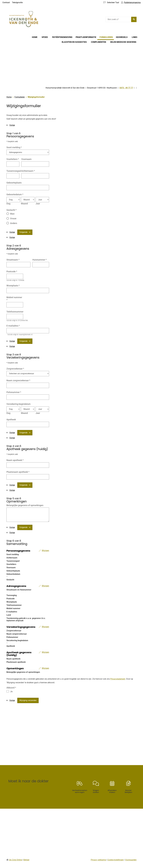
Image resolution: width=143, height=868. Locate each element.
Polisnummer (14, 392)
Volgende (23, 232)
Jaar (38, 204)
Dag (8, 204)
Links (135, 37)
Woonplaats (13, 286)
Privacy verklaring (98, 860)
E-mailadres (13, 326)
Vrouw (13, 218)
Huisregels (122, 37)
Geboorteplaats (14, 183)
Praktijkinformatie (86, 37)
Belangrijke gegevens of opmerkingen (25, 505)
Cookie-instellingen (116, 860)
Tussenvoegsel (14, 171)
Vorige (12, 125)
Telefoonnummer (15, 312)
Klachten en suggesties (74, 42)
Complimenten (98, 42)
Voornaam (26, 159)
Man (12, 214)
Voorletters (13, 159)
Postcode (12, 271)
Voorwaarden (131, 860)
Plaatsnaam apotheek (18, 472)
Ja (11, 691)
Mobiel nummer (14, 299)
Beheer (26, 860)
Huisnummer (40, 260)
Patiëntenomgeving (62, 37)
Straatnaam (13, 260)
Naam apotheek (15, 460)
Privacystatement (118, 679)
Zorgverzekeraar (15, 369)
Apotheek (11, 420)
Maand (24, 204)
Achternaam (28, 171)
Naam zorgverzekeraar (18, 380)
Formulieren (106, 37)
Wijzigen (45, 551)
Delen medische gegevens (123, 42)
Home (35, 37)
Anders (14, 223)
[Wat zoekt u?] (118, 19)
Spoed (45, 37)
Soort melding (14, 147)
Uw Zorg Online (15, 860)
